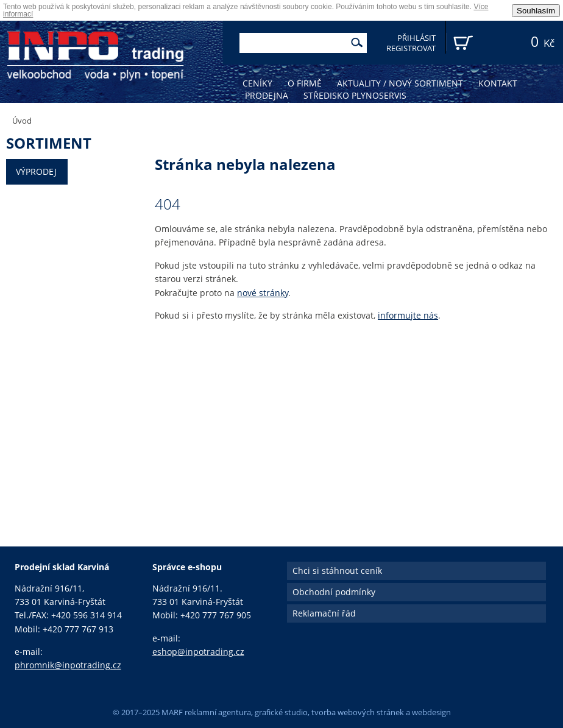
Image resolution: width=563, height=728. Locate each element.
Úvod (22, 121)
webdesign (431, 712)
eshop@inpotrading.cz (198, 652)
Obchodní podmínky (334, 592)
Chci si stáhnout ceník (337, 571)
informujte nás (408, 315)
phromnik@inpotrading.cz (68, 665)
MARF (172, 712)
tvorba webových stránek (358, 712)
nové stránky (263, 293)
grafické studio (281, 712)
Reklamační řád (324, 613)
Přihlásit (416, 38)
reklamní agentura (218, 712)
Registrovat (411, 48)
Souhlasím (536, 11)
